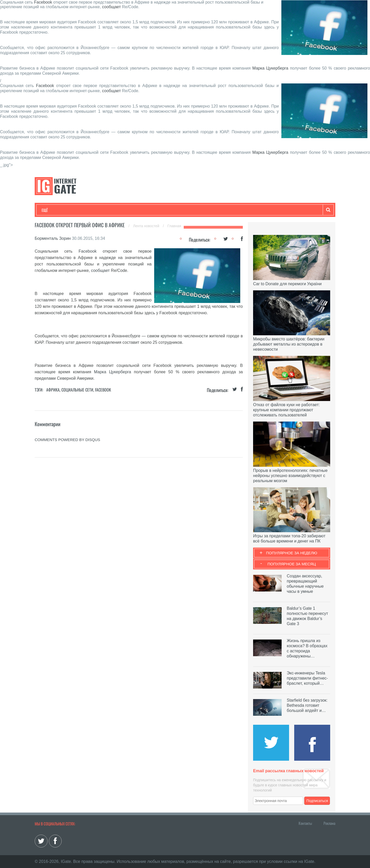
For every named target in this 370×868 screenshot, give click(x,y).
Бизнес (105, 210)
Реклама (329, 823)
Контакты (305, 823)
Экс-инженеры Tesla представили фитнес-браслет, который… (307, 678)
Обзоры (174, 210)
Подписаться (317, 801)
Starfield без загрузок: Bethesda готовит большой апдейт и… (307, 705)
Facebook (43, 2)
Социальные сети (77, 390)
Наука (126, 210)
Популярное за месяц (292, 564)
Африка (53, 390)
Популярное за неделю (292, 553)
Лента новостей (147, 226)
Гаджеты (197, 210)
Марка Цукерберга (270, 68)
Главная (174, 226)
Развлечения (79, 210)
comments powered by (67, 440)
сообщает (111, 7)
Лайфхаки (149, 210)
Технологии (51, 210)
